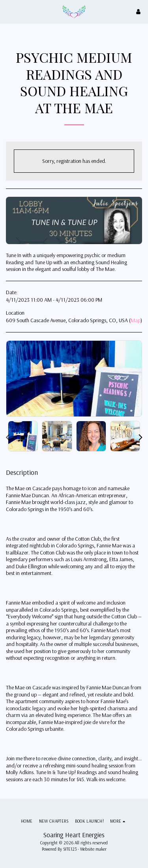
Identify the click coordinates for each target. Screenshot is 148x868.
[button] (9, 11)
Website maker (93, 849)
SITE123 (70, 849)
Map (136, 320)
